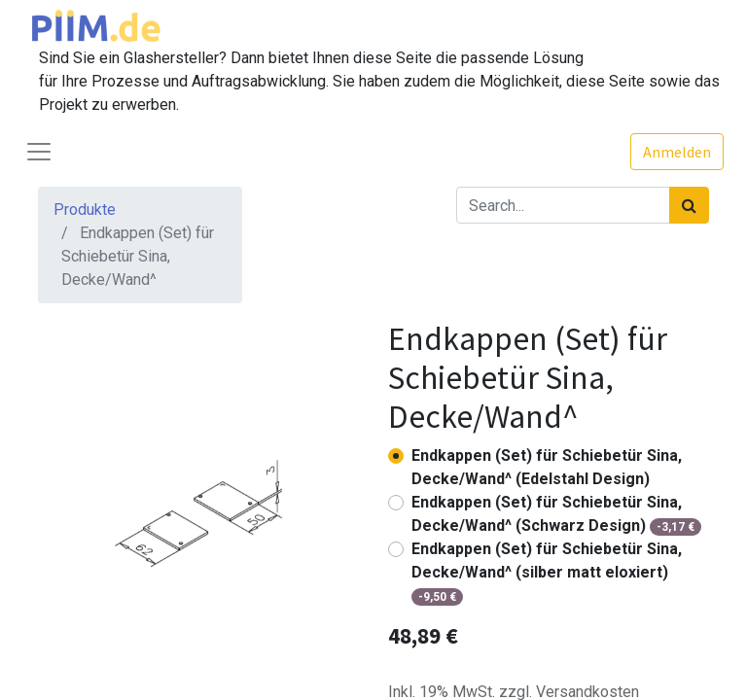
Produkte (85, 210)
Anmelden (677, 152)
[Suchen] (689, 205)
